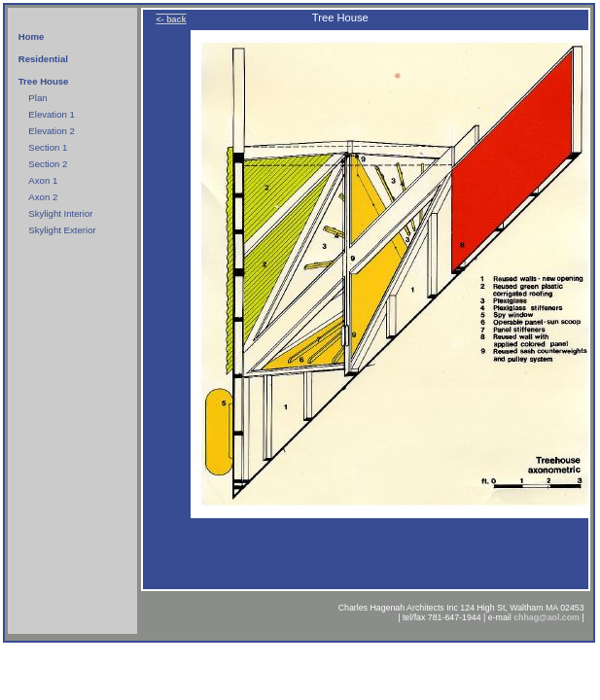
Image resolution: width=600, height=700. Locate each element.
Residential (43, 59)
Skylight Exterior (62, 230)
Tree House (44, 81)
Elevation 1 (51, 114)
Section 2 (48, 164)
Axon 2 (43, 197)
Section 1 (48, 147)
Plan (37, 98)
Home (32, 36)
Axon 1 (43, 180)
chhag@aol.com (547, 617)
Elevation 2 (51, 131)
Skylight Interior (60, 213)
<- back (171, 19)
